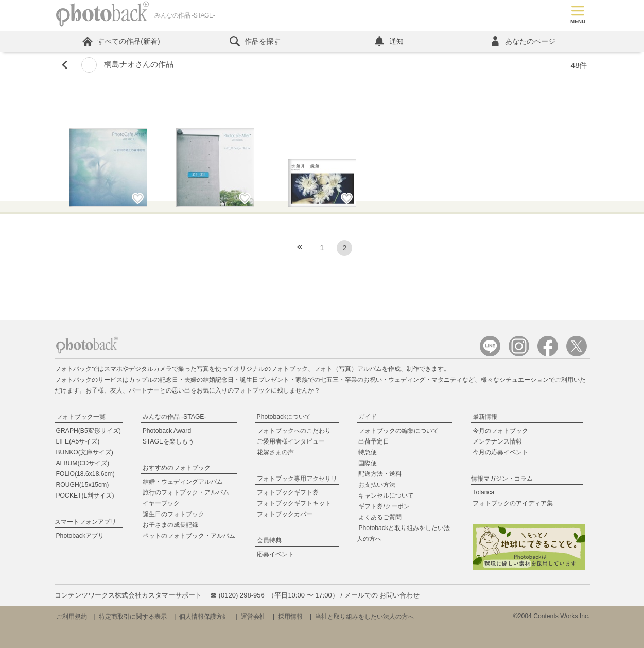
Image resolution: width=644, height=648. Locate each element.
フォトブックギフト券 (288, 492)
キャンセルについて (386, 496)
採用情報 (290, 617)
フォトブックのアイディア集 (513, 503)
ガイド (368, 417)
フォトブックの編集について (398, 431)
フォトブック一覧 (81, 417)
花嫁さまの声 (275, 452)
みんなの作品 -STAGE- (175, 417)
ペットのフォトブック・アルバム (189, 536)
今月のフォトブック (500, 431)
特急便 (368, 452)
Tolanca (483, 492)
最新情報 (485, 417)
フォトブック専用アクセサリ (297, 479)
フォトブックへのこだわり (294, 431)
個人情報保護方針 (204, 617)
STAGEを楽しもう (168, 441)
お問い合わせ (399, 595)
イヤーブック (161, 503)
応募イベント (275, 554)
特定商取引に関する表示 (133, 617)
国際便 (368, 463)
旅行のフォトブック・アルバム (186, 492)
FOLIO (85, 474)
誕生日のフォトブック (173, 514)
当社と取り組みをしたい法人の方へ (364, 617)
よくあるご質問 (380, 517)
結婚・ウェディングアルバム (183, 482)
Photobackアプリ (80, 536)
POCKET (85, 496)
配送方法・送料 (380, 474)
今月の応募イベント (500, 452)
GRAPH (89, 431)
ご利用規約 (72, 617)
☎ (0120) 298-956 (237, 595)
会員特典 (269, 540)
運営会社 (253, 617)
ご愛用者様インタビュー (291, 441)
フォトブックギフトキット (294, 503)
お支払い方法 (377, 485)
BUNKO (85, 452)
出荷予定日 (374, 441)
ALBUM (83, 463)
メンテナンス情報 (497, 441)
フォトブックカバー (285, 514)
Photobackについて (284, 417)
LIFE (78, 441)
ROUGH (83, 485)
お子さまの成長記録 (170, 525)
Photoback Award (167, 431)
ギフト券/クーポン (384, 506)
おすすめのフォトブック (177, 468)
